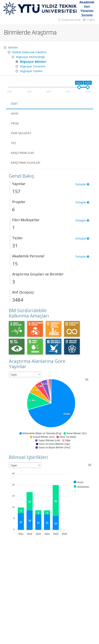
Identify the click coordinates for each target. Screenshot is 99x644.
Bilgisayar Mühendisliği (30, 57)
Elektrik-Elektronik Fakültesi (29, 52)
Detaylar (82, 184)
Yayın (15, 113)
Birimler (13, 47)
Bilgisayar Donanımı (33, 66)
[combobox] (25, 374)
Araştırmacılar (22, 153)
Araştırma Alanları (25, 163)
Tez (13, 143)
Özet (15, 104)
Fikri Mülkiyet (21, 133)
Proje (15, 123)
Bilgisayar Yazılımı (31, 71)
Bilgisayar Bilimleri (33, 62)
